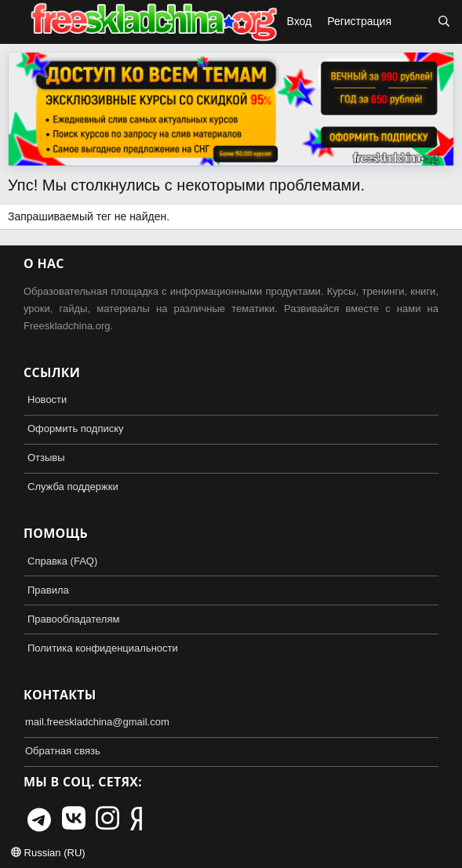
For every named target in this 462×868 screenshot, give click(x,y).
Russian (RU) (48, 853)
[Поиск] (444, 22)
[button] (14, 22)
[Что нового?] (414, 22)
